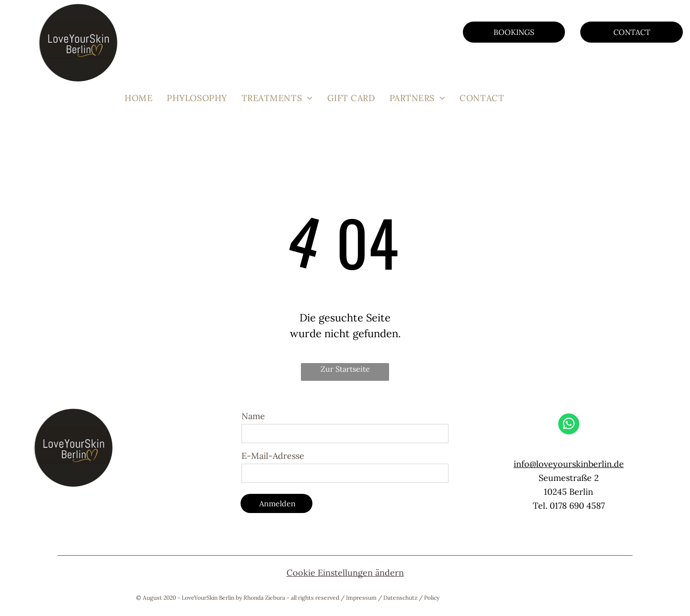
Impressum (361, 598)
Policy (432, 598)
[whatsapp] (569, 425)
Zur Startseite (345, 369)
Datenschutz (400, 598)
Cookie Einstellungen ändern (345, 573)
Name (253, 416)
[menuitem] (138, 98)
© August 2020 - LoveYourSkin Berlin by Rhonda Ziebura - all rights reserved (238, 598)
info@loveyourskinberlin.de (569, 464)
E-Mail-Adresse (273, 456)
